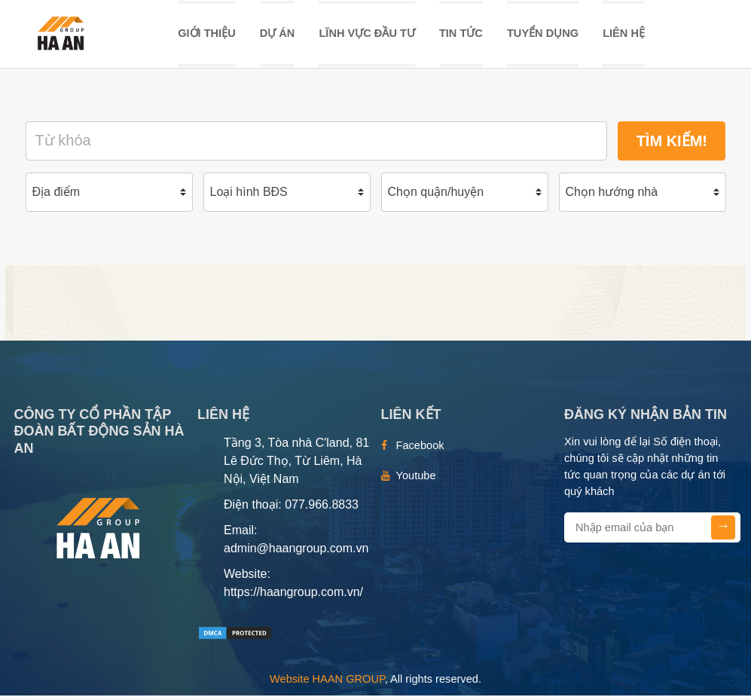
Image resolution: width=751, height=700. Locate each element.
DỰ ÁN (278, 35)
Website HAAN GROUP (327, 683)
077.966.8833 (322, 509)
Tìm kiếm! (672, 145)
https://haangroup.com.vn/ (293, 596)
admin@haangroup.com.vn (296, 553)
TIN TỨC (461, 35)
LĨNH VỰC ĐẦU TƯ (366, 35)
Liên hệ (624, 35)
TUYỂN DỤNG (543, 35)
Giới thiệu (207, 35)
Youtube (416, 480)
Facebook (420, 450)
